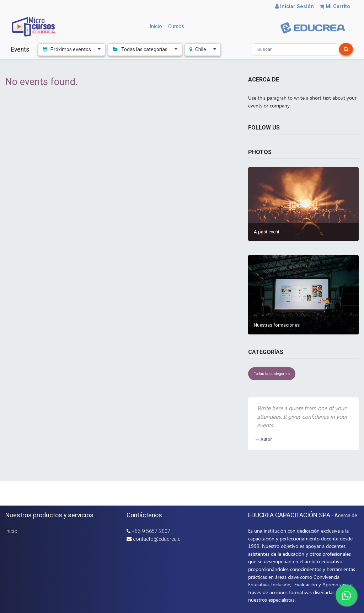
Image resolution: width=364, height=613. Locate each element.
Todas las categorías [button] (141, 49)
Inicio (11, 531)
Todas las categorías (272, 374)
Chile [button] (199, 49)
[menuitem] (156, 27)
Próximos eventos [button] (67, 49)
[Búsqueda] (346, 49)
